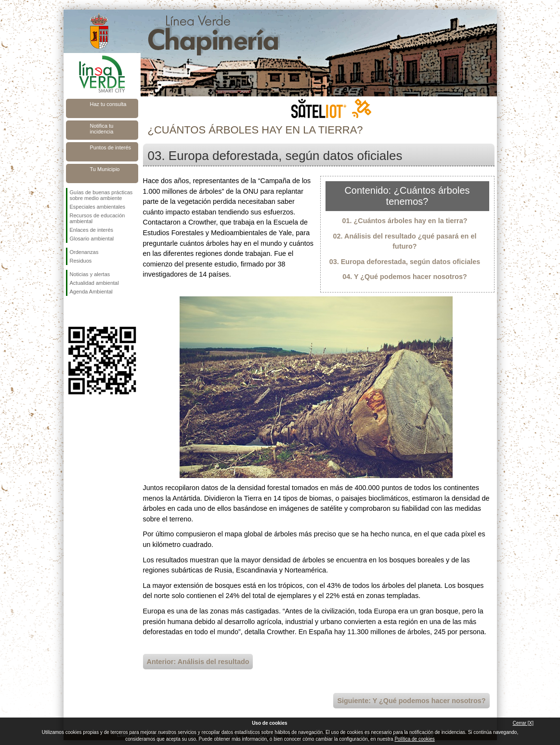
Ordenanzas (84, 252)
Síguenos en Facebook (72, 311)
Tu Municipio (105, 169)
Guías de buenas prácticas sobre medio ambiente (101, 195)
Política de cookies (414, 739)
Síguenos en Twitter (88, 311)
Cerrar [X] (523, 723)
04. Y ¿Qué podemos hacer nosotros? (405, 277)
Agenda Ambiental (91, 292)
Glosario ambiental (92, 239)
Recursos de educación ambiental (98, 218)
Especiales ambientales (98, 207)
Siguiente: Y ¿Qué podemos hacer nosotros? (411, 701)
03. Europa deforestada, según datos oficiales (405, 262)
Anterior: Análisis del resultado (198, 662)
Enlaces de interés (92, 230)
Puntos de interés (111, 147)
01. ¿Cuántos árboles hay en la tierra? (405, 221)
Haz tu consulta (108, 104)
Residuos (81, 261)
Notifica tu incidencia (102, 129)
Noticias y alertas (90, 274)
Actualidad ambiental (94, 283)
